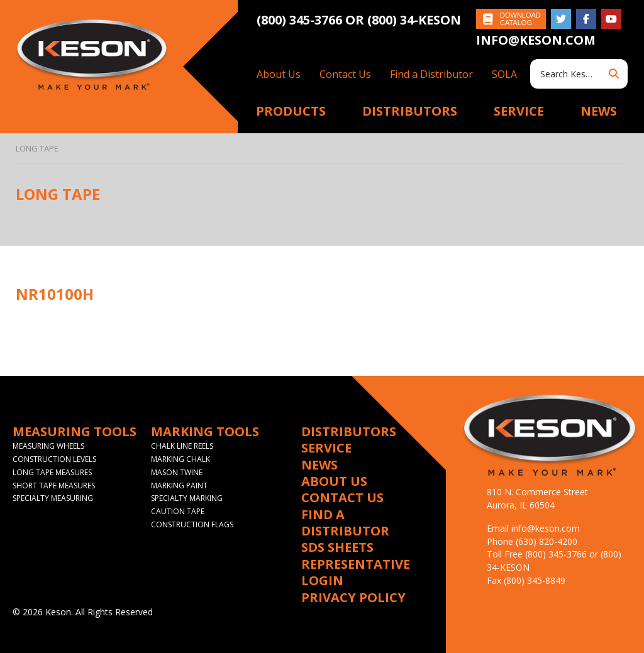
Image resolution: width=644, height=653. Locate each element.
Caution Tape (178, 511)
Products (291, 111)
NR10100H (55, 294)
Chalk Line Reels (182, 446)
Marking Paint (179, 486)
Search (613, 74)
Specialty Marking (187, 498)
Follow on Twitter (561, 19)
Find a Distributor (431, 74)
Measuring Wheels (48, 446)
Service (519, 111)
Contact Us (345, 74)
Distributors (410, 111)
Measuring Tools (75, 432)
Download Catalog (520, 19)
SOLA (504, 74)
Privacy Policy (353, 598)
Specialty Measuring (53, 498)
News (599, 111)
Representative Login (356, 573)
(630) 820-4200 (547, 541)
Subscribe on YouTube (611, 19)
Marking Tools (205, 432)
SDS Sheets (337, 547)
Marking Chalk (180, 459)
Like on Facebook (586, 19)
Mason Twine (177, 472)
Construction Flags (192, 524)
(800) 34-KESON (414, 20)
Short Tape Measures (54, 486)
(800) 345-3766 (301, 20)
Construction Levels (54, 459)
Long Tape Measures (52, 472)
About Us (279, 74)
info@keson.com (536, 40)
